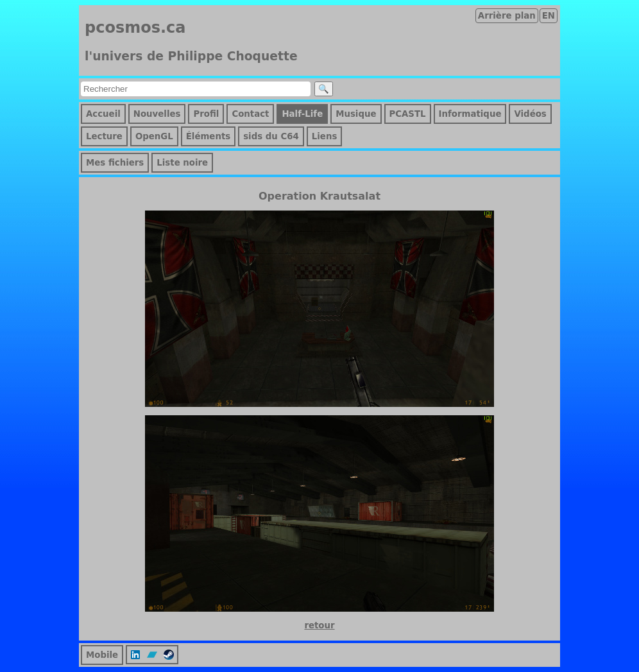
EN (549, 16)
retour (319, 625)
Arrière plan (507, 16)
